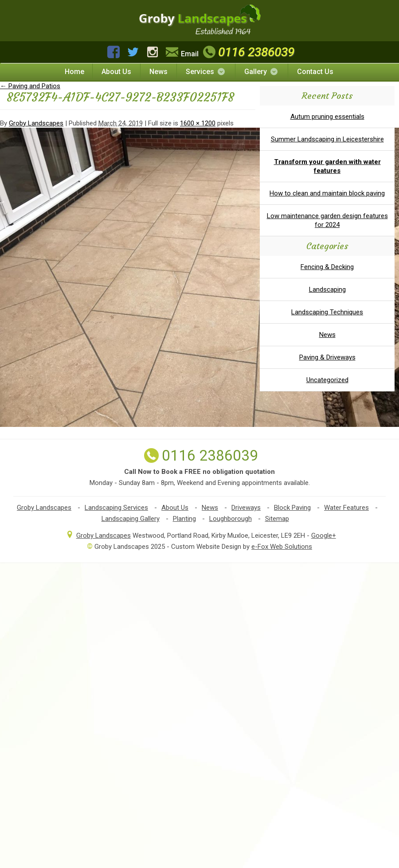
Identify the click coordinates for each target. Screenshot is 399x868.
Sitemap (277, 519)
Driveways (246, 508)
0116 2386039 (248, 52)
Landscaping (327, 289)
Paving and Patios (30, 86)
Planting (184, 519)
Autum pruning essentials (327, 117)
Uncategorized (327, 380)
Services (206, 72)
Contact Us (315, 72)
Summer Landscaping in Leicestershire (327, 139)
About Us (116, 72)
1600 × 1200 (198, 123)
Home (74, 72)
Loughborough (231, 519)
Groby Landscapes (36, 123)
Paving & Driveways (327, 357)
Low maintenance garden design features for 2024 (327, 220)
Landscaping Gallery (131, 519)
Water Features (346, 508)
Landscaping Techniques (327, 312)
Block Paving (292, 508)
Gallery (262, 72)
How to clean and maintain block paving (327, 193)
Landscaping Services (116, 508)
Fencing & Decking (327, 267)
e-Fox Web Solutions (282, 547)
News (158, 72)
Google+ (324, 536)
